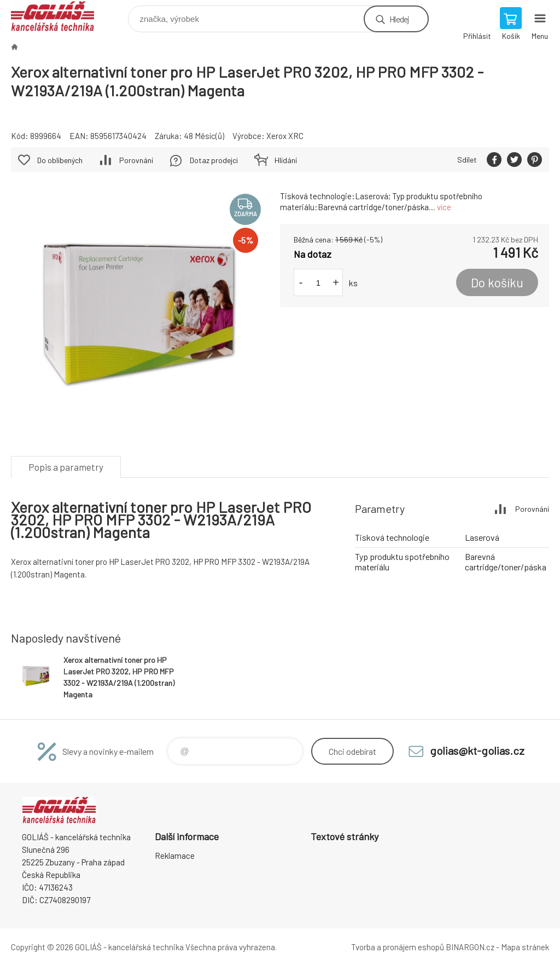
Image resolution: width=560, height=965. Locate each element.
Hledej (399, 19)
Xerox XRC (285, 136)
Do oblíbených (60, 160)
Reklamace (175, 856)
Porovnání (136, 160)
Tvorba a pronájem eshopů (398, 947)
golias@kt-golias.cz (477, 750)
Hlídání (286, 160)
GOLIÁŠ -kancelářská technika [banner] (59, 16)
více (444, 207)
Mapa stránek (525, 947)
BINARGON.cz (470, 947)
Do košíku (497, 282)
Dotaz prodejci (214, 160)
